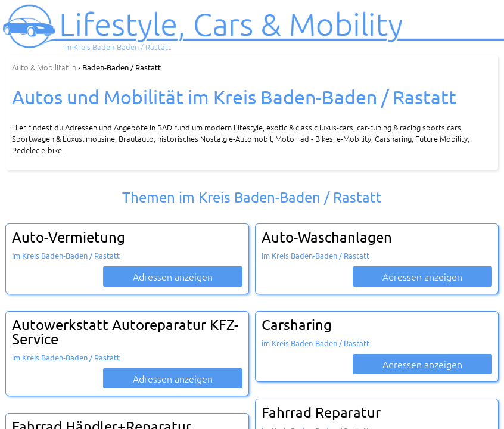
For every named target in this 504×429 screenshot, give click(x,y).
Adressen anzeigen (173, 276)
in (44, 67)
